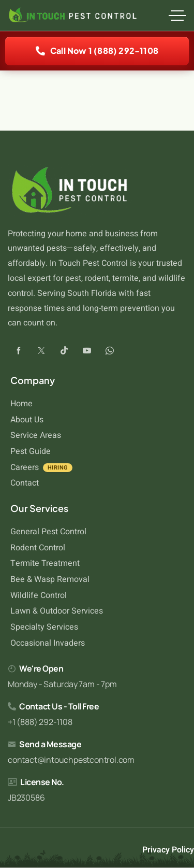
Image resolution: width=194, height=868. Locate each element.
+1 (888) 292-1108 (40, 722)
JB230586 (26, 798)
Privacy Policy (168, 850)
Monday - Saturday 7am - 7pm (62, 684)
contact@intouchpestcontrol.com (71, 760)
